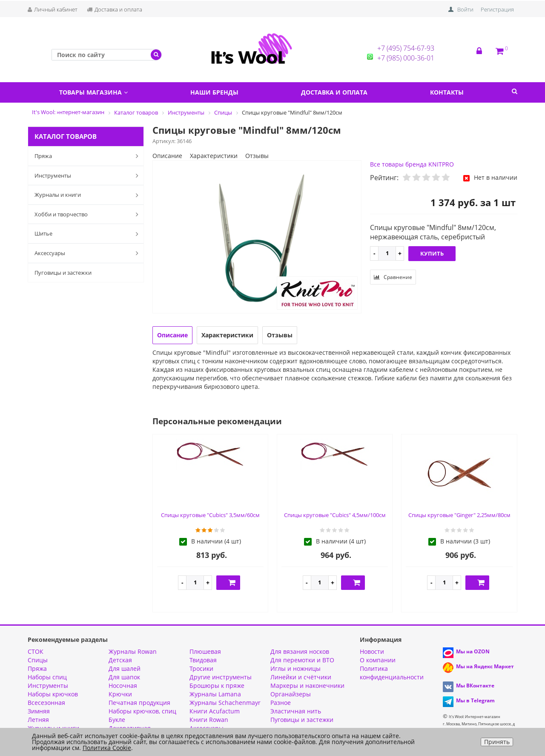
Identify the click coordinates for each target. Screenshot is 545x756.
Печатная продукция (139, 703)
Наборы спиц (47, 677)
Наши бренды (214, 92)
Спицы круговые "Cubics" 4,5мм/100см (335, 515)
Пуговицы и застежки (63, 273)
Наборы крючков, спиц (142, 711)
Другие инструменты (221, 677)
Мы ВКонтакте (475, 686)
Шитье (88, 234)
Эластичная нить (296, 711)
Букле (117, 720)
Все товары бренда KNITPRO (412, 164)
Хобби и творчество (88, 214)
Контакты (447, 92)
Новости (372, 651)
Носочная (123, 686)
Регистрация (497, 9)
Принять (497, 742)
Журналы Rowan (133, 651)
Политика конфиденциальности (392, 673)
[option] (257, 237)
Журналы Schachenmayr (225, 703)
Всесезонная (46, 703)
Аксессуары (88, 253)
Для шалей (125, 668)
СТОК (36, 651)
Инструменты (88, 175)
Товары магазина (93, 92)
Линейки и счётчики (301, 677)
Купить (432, 253)
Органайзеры (291, 694)
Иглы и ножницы (295, 668)
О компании (378, 660)
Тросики (201, 668)
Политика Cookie (107, 748)
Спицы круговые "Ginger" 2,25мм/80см (459, 515)
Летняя (38, 720)
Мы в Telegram (475, 700)
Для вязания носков (300, 651)
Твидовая (203, 660)
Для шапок (124, 677)
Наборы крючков (53, 694)
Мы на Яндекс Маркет (485, 666)
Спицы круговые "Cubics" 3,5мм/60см (210, 515)
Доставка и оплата (115, 9)
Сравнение (393, 277)
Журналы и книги (88, 195)
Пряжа (88, 156)
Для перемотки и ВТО (302, 660)
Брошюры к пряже (217, 686)
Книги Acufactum (215, 711)
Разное (281, 703)
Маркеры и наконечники (307, 686)
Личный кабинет (53, 9)
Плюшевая (205, 651)
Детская (120, 660)
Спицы (38, 660)
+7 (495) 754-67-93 (406, 48)
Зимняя (39, 711)
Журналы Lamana (215, 694)
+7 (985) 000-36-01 (406, 58)
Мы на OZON (473, 651)
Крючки (120, 694)
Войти (465, 9)
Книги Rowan (209, 720)
